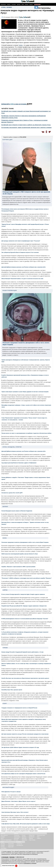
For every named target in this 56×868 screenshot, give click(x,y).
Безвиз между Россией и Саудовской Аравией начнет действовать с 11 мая (22, 652)
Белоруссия (20, 845)
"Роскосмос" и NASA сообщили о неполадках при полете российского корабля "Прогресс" (27, 578)
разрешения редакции (30, 860)
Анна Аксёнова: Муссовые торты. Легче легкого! (15, 812)
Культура (17, 838)
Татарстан (19, 844)
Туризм (5, 648)
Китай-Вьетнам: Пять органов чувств (12, 690)
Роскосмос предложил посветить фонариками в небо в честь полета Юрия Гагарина (25, 542)
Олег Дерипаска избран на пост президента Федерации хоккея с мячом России (23, 774)
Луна (4, 7)
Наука (5, 538)
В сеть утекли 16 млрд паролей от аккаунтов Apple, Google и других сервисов (23, 594)
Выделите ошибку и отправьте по (15, 137)
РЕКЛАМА (12, 857)
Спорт (5, 704)
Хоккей (3, 845)
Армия (23, 4)
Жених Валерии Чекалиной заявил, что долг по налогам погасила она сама (22, 279)
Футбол (3, 844)
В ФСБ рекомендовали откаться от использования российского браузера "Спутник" (25, 619)
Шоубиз (5, 507)
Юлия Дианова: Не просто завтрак (11, 792)
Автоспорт (11, 845)
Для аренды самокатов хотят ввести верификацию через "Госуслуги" (21, 241)
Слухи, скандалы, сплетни (12, 447)
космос (9, 7)
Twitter (21, 45)
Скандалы (9, 4)
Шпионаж (27, 4)
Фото (2, 838)
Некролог (31, 4)
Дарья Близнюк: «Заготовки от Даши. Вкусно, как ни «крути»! (18, 801)
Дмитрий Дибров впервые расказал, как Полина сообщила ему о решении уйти (24, 267)
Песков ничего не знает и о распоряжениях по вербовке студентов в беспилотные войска (26, 433)
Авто (38, 837)
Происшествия (41, 835)
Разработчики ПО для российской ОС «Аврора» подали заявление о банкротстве (24, 606)
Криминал (32, 837)
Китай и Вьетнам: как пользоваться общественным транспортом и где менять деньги (25, 678)
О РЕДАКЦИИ (5, 857)
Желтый (24, 838)
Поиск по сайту (37, 5)
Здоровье (19, 4)
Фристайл (11, 847)
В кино (24, 835)
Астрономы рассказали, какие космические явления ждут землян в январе (26, 127)
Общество (32, 835)
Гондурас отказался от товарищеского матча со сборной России (19, 708)
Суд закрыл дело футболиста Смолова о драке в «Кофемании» (19, 463)
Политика (17, 835)
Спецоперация (3, 4)
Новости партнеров (6, 840)
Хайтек (5, 590)
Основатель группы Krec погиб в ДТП (12, 493)
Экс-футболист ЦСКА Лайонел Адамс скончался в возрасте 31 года (20, 747)
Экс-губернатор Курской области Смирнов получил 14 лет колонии (20, 252)
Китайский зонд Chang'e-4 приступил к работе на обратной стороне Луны (26, 125)
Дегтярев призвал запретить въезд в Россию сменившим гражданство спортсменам (25, 734)
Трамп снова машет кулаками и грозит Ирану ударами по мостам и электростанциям (25, 392)
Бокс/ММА (4, 848)
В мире (3, 837)
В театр (16, 840)
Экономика (17, 837)
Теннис (3, 847)
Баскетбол (11, 844)
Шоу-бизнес (14, 4)
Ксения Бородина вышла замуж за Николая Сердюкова (17, 511)
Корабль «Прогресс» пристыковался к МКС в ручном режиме (18, 567)
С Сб (25, 17)
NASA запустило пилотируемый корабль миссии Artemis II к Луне (20, 554)
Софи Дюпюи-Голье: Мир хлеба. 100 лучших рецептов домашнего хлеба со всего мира (26, 824)
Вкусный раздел (8, 787)
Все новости (4, 835)
